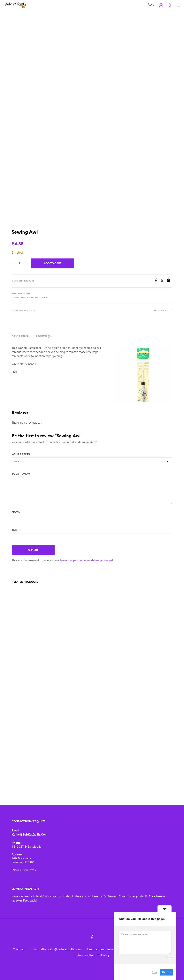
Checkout (19, 949)
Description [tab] (20, 337)
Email (16, 531)
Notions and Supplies (36, 298)
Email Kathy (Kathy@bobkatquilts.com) (56, 949)
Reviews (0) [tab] (44, 337)
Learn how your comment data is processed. (87, 560)
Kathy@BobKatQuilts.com (30, 834)
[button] (151, 5)
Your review (22, 474)
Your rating (22, 455)
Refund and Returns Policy (92, 955)
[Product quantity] (19, 263)
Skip (154, 972)
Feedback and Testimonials (105, 949)
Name (17, 512)
